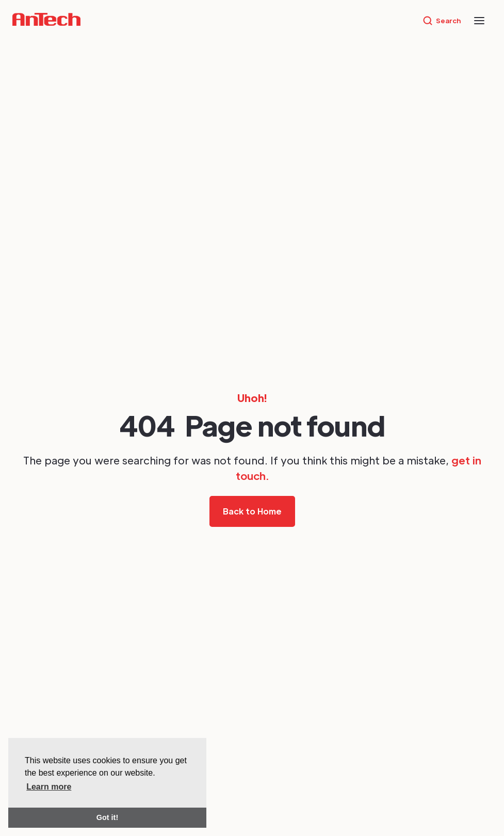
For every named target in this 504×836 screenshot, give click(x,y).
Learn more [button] (49, 787)
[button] (479, 21)
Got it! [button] (107, 817)
